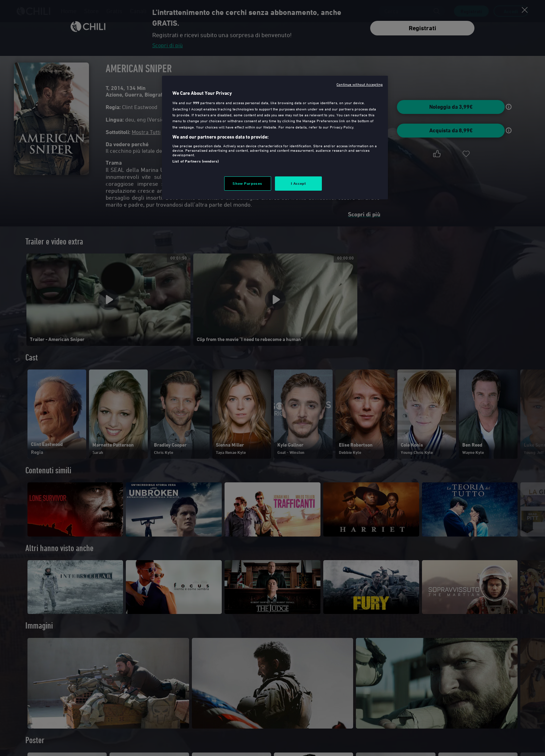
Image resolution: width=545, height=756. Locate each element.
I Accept (299, 183)
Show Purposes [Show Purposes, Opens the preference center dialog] (247, 183)
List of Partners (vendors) (196, 161)
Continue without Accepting (360, 84)
